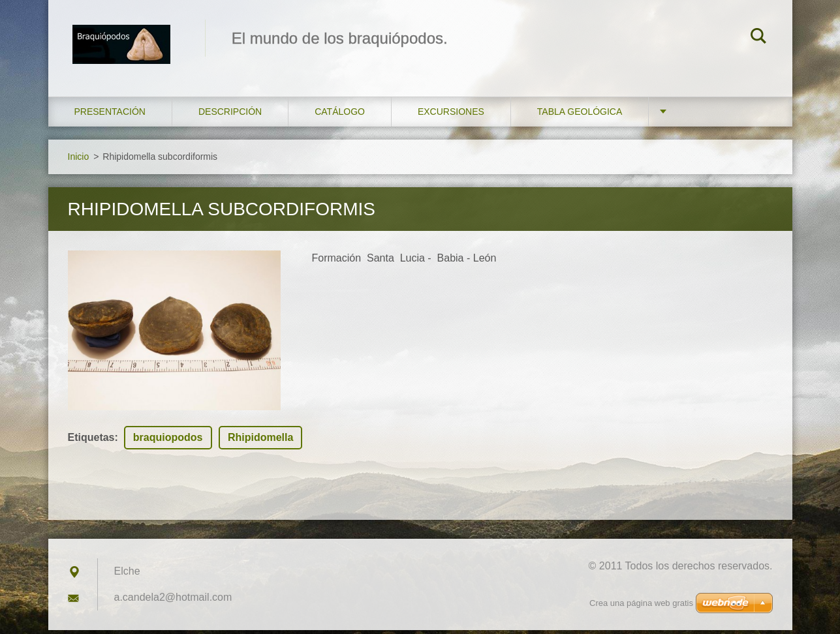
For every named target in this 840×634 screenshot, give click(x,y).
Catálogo (340, 115)
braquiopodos (168, 441)
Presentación (110, 115)
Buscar (758, 38)
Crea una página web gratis (641, 603)
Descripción (230, 115)
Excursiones (451, 115)
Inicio (79, 160)
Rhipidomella (260, 441)
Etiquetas (91, 441)
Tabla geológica (580, 115)
